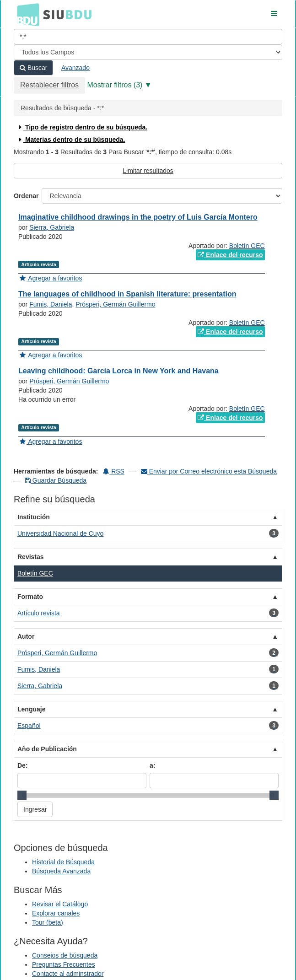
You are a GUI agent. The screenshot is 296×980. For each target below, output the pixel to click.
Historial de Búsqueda (63, 862)
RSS (114, 471)
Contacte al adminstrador (68, 974)
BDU (26, 14)
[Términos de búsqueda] (148, 37)
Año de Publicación (47, 749)
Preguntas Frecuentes (64, 964)
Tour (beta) (48, 922)
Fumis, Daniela (51, 304)
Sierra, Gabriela (52, 227)
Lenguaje (31, 709)
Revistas (31, 557)
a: (152, 765)
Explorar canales (56, 913)
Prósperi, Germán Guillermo (115, 304)
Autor (26, 636)
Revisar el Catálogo (60, 904)
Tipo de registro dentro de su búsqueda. (82, 127)
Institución (34, 517)
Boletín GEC (247, 246)
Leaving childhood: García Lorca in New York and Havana (118, 371)
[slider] (22, 795)
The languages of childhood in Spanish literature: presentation (127, 294)
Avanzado (75, 68)
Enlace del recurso (230, 255)
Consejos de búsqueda (65, 955)
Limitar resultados (148, 171)
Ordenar (26, 196)
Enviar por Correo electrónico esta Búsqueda (209, 471)
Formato (30, 597)
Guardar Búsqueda (56, 480)
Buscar (33, 68)
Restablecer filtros (49, 85)
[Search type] (148, 52)
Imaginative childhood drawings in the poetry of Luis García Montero (138, 217)
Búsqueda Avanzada (61, 871)
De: (23, 765)
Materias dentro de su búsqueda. (71, 140)
